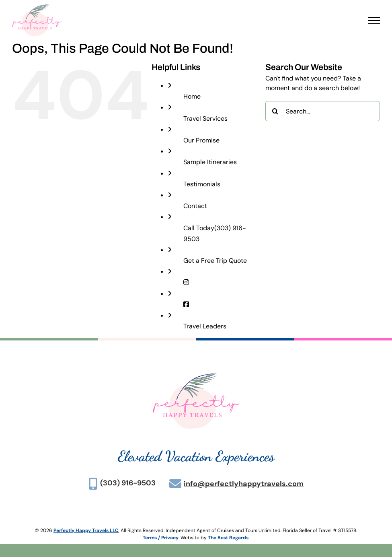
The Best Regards (228, 538)
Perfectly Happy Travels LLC (86, 530)
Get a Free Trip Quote (215, 261)
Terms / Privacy (161, 538)
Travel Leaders (205, 326)
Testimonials (202, 184)
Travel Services (205, 119)
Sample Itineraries (210, 162)
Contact (195, 206)
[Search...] (323, 111)
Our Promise (201, 140)
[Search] (275, 111)
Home (192, 96)
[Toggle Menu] (374, 21)
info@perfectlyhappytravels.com (244, 484)
